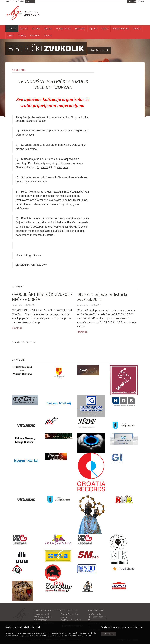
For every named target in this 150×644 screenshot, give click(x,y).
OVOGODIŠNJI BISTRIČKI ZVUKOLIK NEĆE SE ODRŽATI (42, 297)
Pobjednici (35, 35)
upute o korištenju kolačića (81, 636)
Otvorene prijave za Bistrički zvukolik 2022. (102, 297)
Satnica (105, 29)
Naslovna (12, 29)
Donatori (48, 35)
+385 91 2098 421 (99, 617)
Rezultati (137, 29)
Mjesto (11, 35)
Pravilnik (36, 29)
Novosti (24, 29)
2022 (28, 1)
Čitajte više (17, 328)
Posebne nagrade (121, 29)
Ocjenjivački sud (64, 29)
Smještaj (22, 35)
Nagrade (48, 29)
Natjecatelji (80, 29)
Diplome (93, 29)
